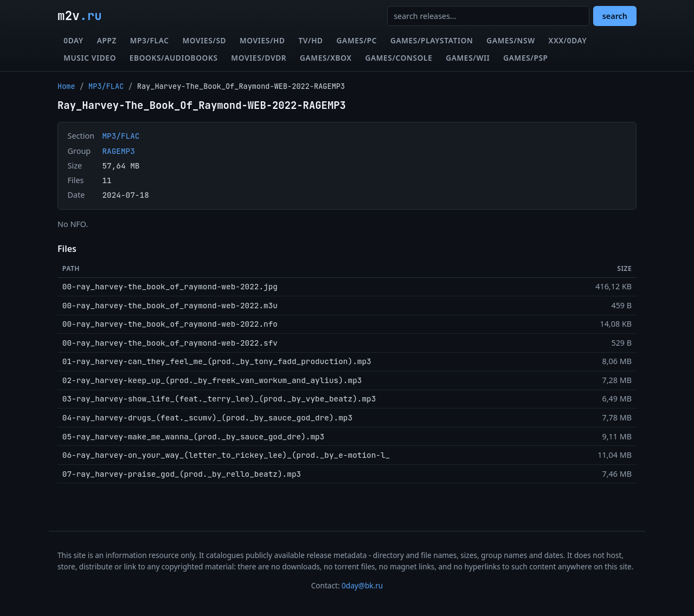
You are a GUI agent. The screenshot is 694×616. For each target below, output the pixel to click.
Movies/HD (262, 40)
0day (73, 40)
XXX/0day (568, 40)
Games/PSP (525, 58)
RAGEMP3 (118, 151)
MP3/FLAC (150, 40)
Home (66, 86)
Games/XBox (326, 58)
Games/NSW (510, 40)
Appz (107, 40)
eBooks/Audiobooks (174, 58)
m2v (80, 16)
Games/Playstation (432, 40)
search (615, 16)
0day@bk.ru (362, 585)
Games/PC (357, 40)
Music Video (90, 58)
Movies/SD (204, 40)
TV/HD (310, 40)
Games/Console (399, 58)
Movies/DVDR (259, 58)
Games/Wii (468, 58)
